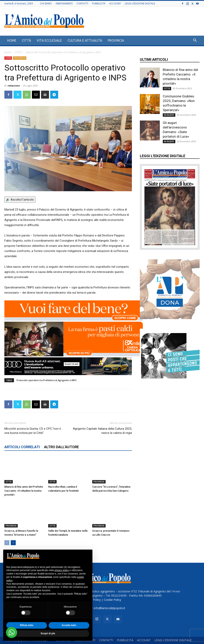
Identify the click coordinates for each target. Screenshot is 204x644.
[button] (195, 41)
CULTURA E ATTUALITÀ (85, 40)
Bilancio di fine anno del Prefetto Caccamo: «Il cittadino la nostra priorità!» (24, 491)
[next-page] (13, 543)
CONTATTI (82, 3)
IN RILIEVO (169, 115)
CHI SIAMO (46, 3)
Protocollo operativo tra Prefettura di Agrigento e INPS (47, 380)
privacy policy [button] (62, 570)
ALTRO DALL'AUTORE (61, 447)
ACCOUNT (115, 3)
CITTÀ (26, 40)
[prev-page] (7, 543)
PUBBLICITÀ (99, 3)
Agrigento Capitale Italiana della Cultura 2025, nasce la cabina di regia (102, 431)
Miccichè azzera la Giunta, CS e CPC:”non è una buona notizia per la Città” (33, 431)
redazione (14, 86)
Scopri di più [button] (48, 633)
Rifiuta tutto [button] (27, 625)
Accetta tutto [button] (69, 625)
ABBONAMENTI (64, 3)
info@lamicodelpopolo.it (109, 608)
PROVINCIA (116, 40)
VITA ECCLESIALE (49, 40)
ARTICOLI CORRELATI (22, 447)
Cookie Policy (112, 600)
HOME (12, 40)
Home (8, 52)
